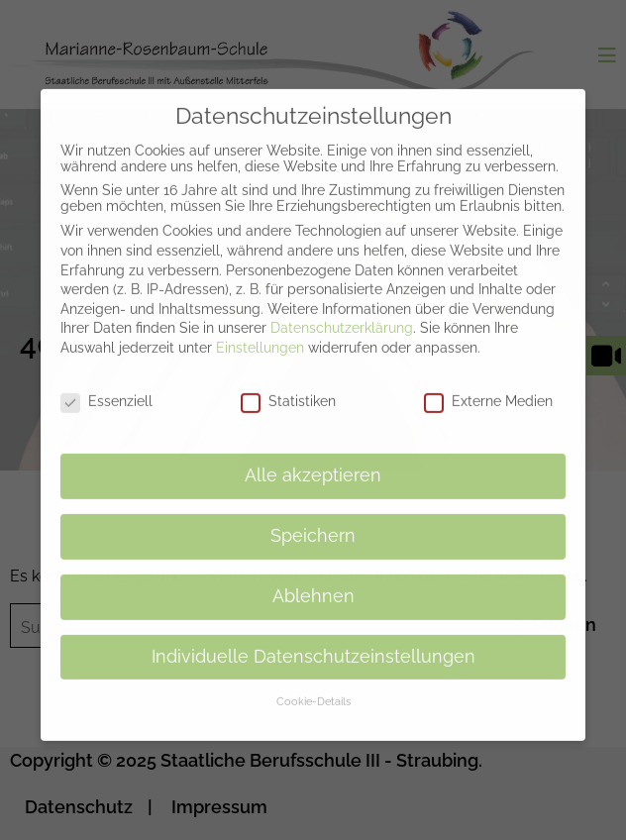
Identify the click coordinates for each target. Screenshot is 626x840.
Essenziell (106, 387)
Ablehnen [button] (313, 582)
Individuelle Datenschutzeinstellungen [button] (313, 643)
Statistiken (288, 387)
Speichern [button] (313, 522)
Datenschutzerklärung (342, 314)
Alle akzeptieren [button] (313, 462)
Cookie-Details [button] (313, 687)
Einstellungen (260, 334)
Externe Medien (488, 387)
